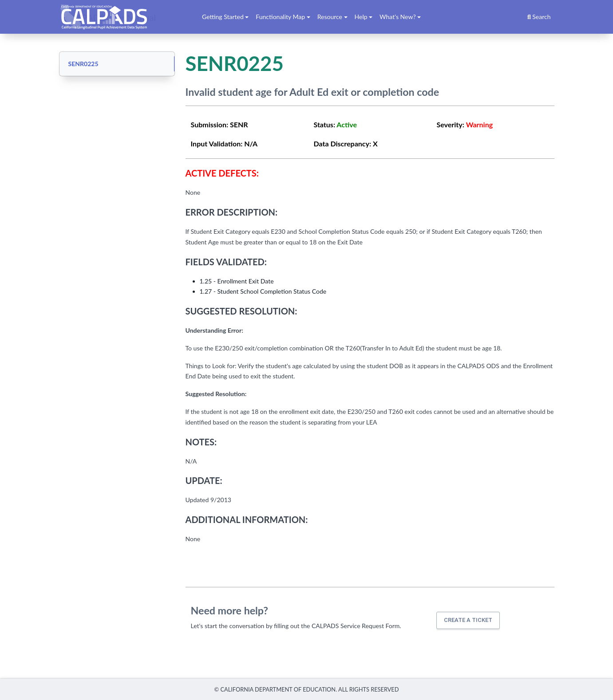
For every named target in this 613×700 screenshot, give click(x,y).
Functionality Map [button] (280, 17)
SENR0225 (83, 64)
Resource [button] (330, 17)
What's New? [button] (398, 17)
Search (539, 17)
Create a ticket (468, 620)
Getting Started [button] (223, 17)
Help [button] (361, 17)
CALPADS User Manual (111, 17)
